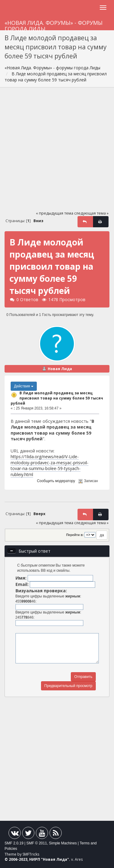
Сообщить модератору (56, 481)
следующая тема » (91, 213)
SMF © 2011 (37, 843)
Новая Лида (60, 369)
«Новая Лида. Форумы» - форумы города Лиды (54, 25)
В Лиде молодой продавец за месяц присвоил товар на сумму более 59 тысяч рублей (57, 398)
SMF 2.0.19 (14, 843)
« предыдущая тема (55, 213)
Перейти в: (75, 535)
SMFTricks (31, 854)
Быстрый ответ (35, 551)
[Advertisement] (57, 152)
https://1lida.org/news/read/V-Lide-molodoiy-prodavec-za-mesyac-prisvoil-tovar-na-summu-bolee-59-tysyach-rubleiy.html (50, 465)
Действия (24, 386)
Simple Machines (63, 843)
